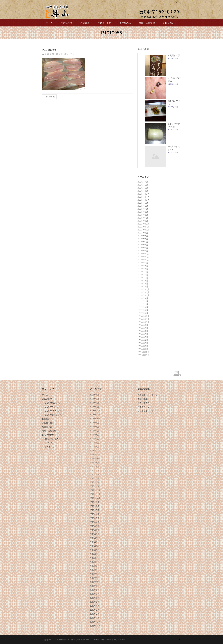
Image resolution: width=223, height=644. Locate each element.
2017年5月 (143, 301)
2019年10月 (143, 259)
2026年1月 (143, 191)
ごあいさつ (67, 23)
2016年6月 (143, 334)
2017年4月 (143, 304)
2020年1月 (143, 251)
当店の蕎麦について (54, 403)
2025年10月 (143, 200)
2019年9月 (143, 262)
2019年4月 (143, 277)
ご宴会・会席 (104, 23)
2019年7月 (143, 268)
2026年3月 (143, 185)
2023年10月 (143, 230)
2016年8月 (143, 328)
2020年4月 (143, 242)
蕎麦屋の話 (125, 23)
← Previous (49, 97)
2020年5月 (143, 239)
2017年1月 (143, 313)
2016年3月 (143, 343)
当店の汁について (53, 407)
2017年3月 (143, 307)
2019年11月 (143, 256)
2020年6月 (143, 236)
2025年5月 (143, 215)
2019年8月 (143, 265)
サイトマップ (51, 446)
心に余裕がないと (145, 411)
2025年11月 (143, 197)
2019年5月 (143, 274)
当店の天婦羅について (55, 415)
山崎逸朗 (49, 54)
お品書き (85, 23)
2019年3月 (143, 280)
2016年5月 (143, 337)
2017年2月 (143, 310)
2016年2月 (143, 346)
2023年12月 (143, 224)
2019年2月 (143, 283)
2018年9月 (143, 298)
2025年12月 (143, 194)
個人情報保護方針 (53, 439)
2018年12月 (143, 289)
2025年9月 (143, 203)
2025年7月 (143, 209)
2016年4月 (143, 340)
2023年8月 (143, 233)
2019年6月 (143, 271)
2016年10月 (143, 322)
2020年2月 (143, 248)
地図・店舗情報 (147, 23)
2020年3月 (143, 245)
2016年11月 (143, 319)
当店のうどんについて (55, 411)
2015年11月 (143, 355)
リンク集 (49, 442)
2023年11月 (143, 227)
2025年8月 (143, 206)
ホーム (49, 23)
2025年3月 (143, 221)
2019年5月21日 (67, 54)
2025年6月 (143, 212)
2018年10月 (143, 295)
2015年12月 (143, 352)
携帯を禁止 (142, 399)
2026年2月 (143, 188)
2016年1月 (143, 349)
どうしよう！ (143, 403)
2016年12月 (143, 316)
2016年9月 (143, 325)
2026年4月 (143, 182)
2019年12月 (143, 254)
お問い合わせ (170, 23)
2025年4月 (143, 218)
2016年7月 (143, 331)
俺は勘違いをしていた (147, 395)
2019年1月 (143, 286)
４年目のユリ (143, 407)
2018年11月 (143, 292)
